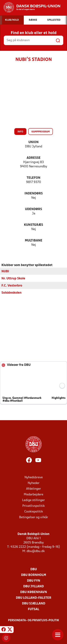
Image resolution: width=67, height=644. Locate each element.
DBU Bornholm (34, 575)
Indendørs (34, 194)
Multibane (34, 241)
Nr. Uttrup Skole (13, 278)
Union (33, 142)
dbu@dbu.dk (36, 551)
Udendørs (33, 209)
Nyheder (34, 483)
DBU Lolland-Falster (34, 598)
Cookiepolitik (34, 512)
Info (20, 132)
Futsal (33, 609)
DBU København (34, 592)
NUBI (5, 271)
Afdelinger (33, 489)
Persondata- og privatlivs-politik (34, 620)
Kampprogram (41, 132)
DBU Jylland (33, 586)
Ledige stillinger (33, 500)
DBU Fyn (34, 581)
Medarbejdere (33, 494)
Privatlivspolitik (33, 506)
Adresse (34, 158)
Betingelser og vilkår (34, 517)
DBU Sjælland (34, 603)
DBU (34, 569)
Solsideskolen (12, 293)
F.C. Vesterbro (12, 286)
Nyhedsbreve (34, 477)
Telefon (33, 178)
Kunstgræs (33, 225)
